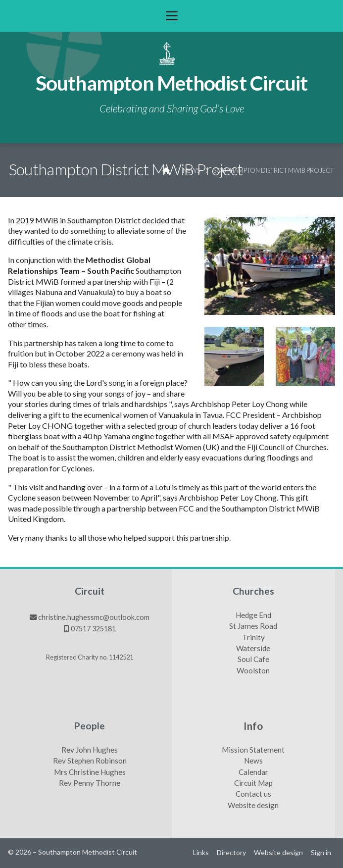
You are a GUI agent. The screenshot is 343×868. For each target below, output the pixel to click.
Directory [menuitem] (231, 852)
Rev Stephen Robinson (90, 761)
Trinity (253, 638)
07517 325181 (93, 629)
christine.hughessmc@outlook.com (94, 617)
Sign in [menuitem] (321, 852)
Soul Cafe (253, 660)
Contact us (253, 794)
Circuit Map (253, 783)
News (191, 170)
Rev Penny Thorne (90, 783)
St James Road (253, 626)
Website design (253, 806)
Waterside (253, 649)
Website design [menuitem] (278, 852)
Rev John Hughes (90, 750)
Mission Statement (253, 750)
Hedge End (253, 615)
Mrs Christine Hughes (90, 772)
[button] (171, 16)
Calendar (253, 772)
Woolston (253, 671)
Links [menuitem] (201, 852)
